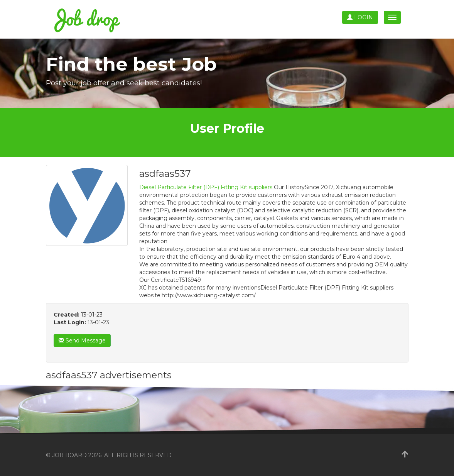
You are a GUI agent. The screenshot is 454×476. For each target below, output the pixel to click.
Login (360, 17)
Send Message (82, 340)
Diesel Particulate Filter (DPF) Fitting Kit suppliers (206, 187)
